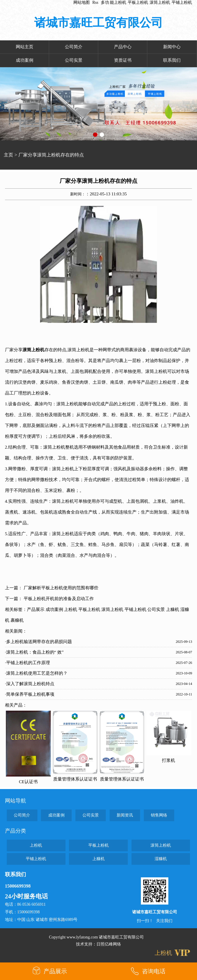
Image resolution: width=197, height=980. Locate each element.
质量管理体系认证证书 (75, 779)
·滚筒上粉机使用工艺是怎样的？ (36, 673)
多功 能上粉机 (114, 2)
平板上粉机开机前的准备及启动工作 (59, 599)
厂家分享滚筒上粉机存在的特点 (51, 155)
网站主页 (25, 47)
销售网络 (159, 815)
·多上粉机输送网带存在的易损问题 (38, 642)
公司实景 (74, 60)
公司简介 (74, 47)
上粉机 (71, 609)
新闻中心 (172, 47)
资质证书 (123, 60)
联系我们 (172, 60)
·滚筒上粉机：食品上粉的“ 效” (34, 652)
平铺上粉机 (182, 2)
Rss (95, 2)
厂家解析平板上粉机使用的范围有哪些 (61, 588)
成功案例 (25, 60)
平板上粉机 (138, 2)
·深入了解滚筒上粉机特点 (30, 684)
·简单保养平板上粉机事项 (30, 694)
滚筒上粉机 (160, 2)
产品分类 (15, 831)
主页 (8, 155)
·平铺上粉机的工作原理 (27, 663)
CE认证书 (28, 782)
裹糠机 (17, 620)
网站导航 (15, 801)
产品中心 (123, 47)
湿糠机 (161, 859)
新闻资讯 (125, 815)
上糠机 (173, 609)
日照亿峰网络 (109, 944)
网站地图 (82, 2)
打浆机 (169, 760)
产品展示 (36, 609)
